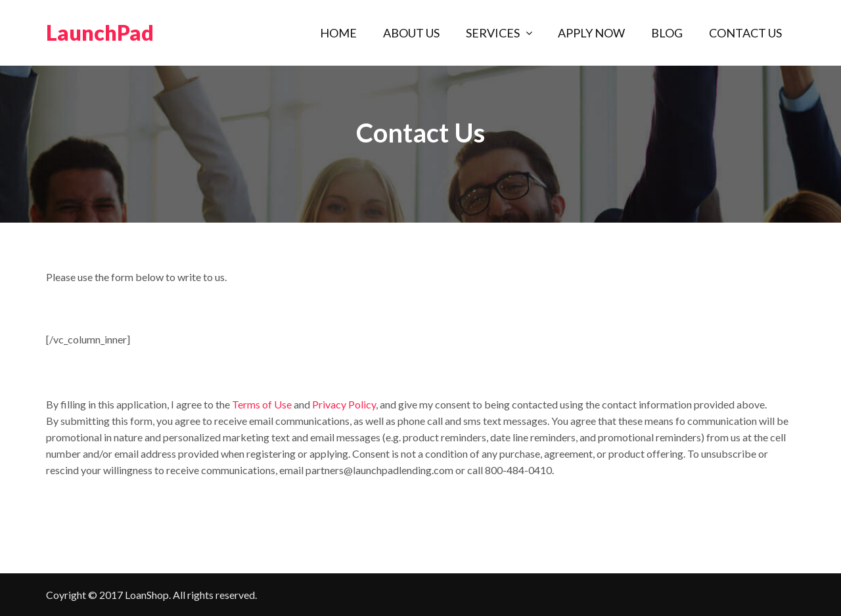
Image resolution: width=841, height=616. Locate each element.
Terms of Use (262, 404)
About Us (411, 33)
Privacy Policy (344, 404)
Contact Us (745, 33)
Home (338, 33)
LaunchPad (100, 33)
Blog (667, 33)
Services (493, 33)
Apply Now (591, 33)
